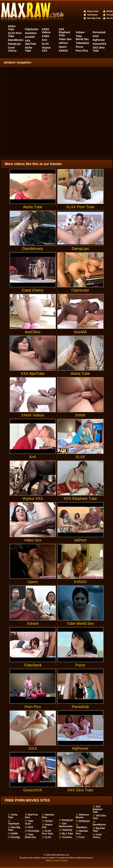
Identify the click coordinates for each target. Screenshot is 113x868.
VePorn (63, 43)
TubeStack (92, 15)
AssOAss (31, 33)
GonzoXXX (99, 44)
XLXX (45, 44)
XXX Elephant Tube (65, 32)
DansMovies (16, 40)
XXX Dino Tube (99, 49)
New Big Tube (94, 18)
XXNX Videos (46, 31)
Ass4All (30, 37)
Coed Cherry (12, 49)
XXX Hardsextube (66, 825)
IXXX (96, 36)
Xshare (80, 32)
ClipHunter (32, 29)
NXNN (109, 11)
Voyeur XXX (46, 49)
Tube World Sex (82, 38)
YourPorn (67, 837)
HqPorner (99, 40)
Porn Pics (82, 51)
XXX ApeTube (31, 42)
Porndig (15, 837)
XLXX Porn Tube (80, 189)
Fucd (82, 837)
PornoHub (99, 32)
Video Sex (65, 39)
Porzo (79, 47)
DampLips (14, 44)
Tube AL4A (29, 822)
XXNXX (63, 51)
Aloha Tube (93, 11)
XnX (44, 40)
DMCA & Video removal (56, 861)
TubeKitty (67, 830)
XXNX (46, 36)
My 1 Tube (67, 834)
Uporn (63, 47)
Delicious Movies (82, 816)
